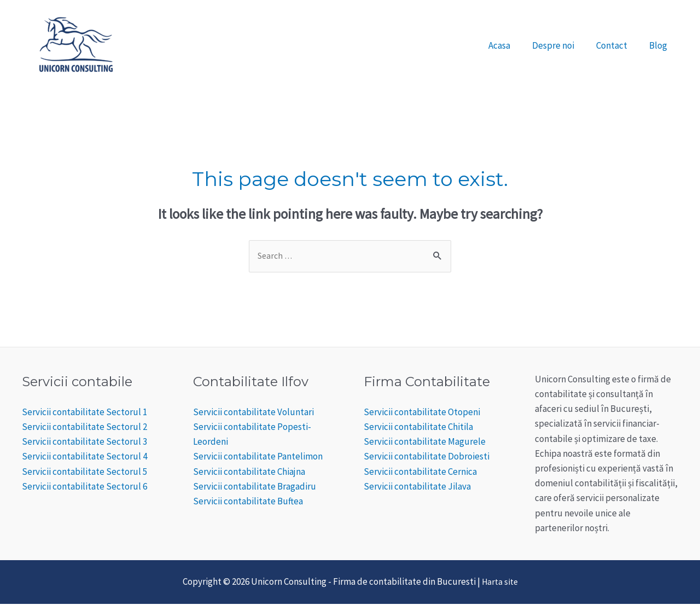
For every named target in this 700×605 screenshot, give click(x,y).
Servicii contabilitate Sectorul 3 (84, 443)
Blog (660, 45)
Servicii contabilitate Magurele (425, 443)
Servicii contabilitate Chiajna (249, 473)
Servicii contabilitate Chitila (418, 428)
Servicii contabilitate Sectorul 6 (84, 487)
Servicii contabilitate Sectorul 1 (84, 413)
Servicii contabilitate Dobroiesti (427, 458)
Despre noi (561, 45)
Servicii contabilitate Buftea (248, 502)
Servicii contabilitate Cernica (420, 473)
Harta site (500, 583)
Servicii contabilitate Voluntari (253, 413)
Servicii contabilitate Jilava (417, 487)
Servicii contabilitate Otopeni (422, 413)
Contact (617, 45)
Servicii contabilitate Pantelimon (258, 458)
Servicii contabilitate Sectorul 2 (84, 428)
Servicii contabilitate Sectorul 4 (84, 458)
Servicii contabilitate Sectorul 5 (84, 473)
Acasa (511, 45)
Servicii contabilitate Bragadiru (255, 487)
